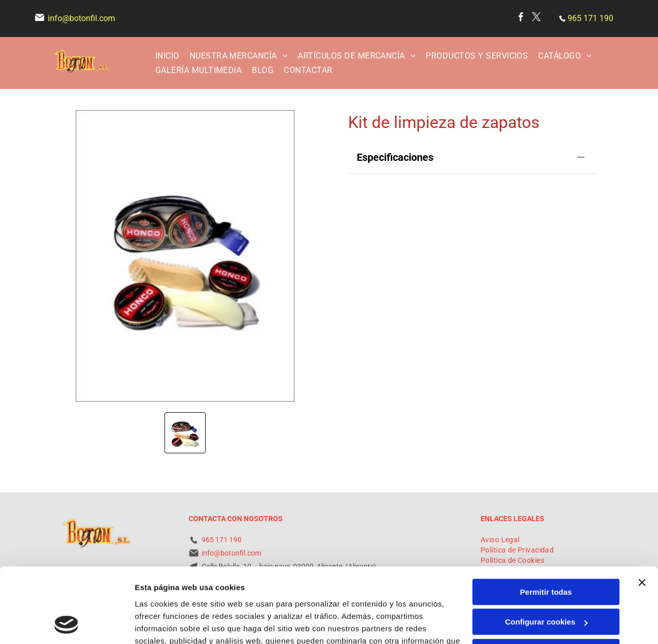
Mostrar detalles (165, 624)
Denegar (546, 582)
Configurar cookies (546, 552)
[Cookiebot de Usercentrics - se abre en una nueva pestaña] (67, 624)
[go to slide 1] (185, 433)
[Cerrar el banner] (642, 512)
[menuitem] (167, 56)
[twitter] (536, 19)
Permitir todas (546, 522)
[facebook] (521, 19)
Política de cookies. (210, 595)
